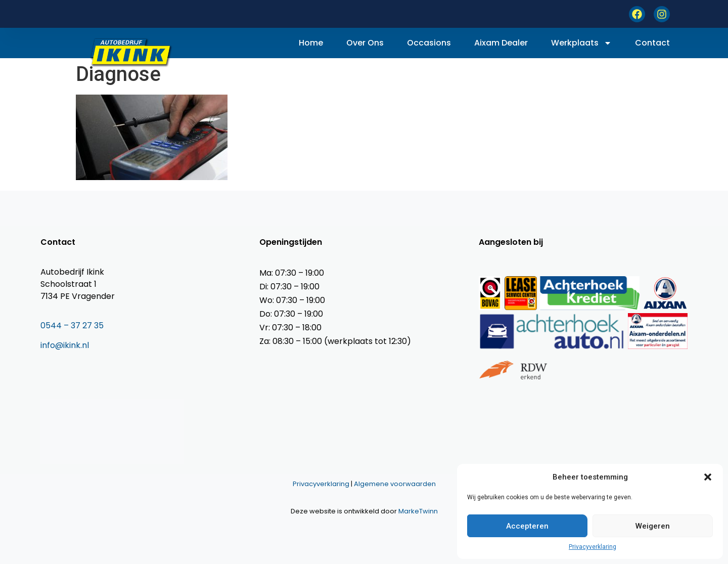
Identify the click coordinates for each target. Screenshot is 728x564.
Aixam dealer (501, 43)
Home (311, 43)
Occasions (429, 43)
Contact (652, 43)
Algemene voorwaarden (395, 484)
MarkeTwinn (418, 511)
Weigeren (653, 526)
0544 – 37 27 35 (72, 326)
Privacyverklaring (593, 547)
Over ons (365, 43)
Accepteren (527, 526)
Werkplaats (581, 43)
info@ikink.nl (65, 345)
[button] (708, 477)
